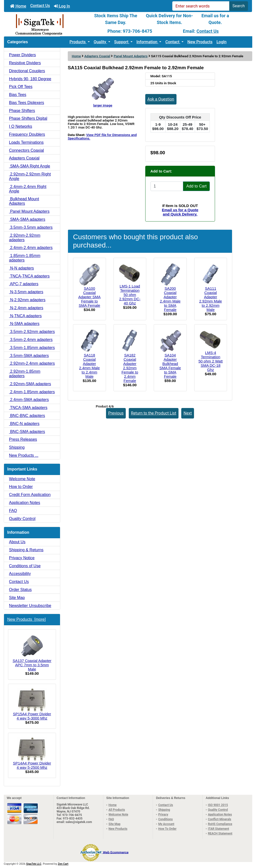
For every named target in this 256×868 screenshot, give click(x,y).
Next (188, 413)
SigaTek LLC (34, 864)
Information (147, 42)
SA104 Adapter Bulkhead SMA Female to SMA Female (170, 366)
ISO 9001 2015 (218, 805)
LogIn (221, 42)
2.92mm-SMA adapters (30, 384)
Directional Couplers (27, 71)
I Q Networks (20, 126)
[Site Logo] (45, 24)
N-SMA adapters (24, 324)
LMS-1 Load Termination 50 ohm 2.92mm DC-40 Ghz (130, 295)
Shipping (17, 447)
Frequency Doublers (27, 134)
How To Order (167, 829)
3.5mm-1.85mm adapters (32, 348)
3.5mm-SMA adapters (29, 356)
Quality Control (22, 519)
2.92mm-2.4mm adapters (32, 363)
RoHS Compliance (220, 824)
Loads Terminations (26, 142)
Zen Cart (63, 864)
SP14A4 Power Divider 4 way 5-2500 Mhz (32, 753)
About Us (17, 542)
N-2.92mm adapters (27, 300)
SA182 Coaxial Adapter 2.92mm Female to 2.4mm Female (130, 368)
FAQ (13, 511)
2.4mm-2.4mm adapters (31, 248)
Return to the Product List (154, 413)
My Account (166, 824)
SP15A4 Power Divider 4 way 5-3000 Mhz (32, 704)
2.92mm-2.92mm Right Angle (30, 176)
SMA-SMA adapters (27, 219)
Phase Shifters (22, 111)
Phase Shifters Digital (28, 118)
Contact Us (40, 6)
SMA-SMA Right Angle (30, 166)
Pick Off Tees (21, 87)
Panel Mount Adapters (131, 56)
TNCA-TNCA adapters (29, 276)
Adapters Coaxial (97, 56)
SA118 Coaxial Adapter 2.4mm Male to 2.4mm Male (89, 366)
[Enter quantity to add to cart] (167, 186)
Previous (116, 413)
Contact (173, 42)
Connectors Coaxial (26, 150)
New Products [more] (26, 619)
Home (18, 6)
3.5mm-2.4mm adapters (31, 340)
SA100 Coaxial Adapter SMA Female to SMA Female (89, 297)
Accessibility (20, 574)
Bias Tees (18, 95)
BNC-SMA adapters (27, 432)
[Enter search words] (201, 6)
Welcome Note (22, 479)
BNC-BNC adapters (27, 416)
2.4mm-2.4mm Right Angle (28, 189)
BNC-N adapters (24, 424)
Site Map (17, 598)
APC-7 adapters (24, 284)
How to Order (21, 487)
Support (122, 42)
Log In (62, 6)
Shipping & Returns (26, 550)
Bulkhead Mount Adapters (24, 201)
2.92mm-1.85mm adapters (25, 374)
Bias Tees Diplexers (26, 103)
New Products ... (24, 455)
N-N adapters (21, 268)
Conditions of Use (25, 566)
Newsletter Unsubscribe (30, 606)
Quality (100, 42)
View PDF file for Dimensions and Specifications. (102, 136)
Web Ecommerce (116, 852)
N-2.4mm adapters (26, 308)
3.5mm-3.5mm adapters (31, 227)
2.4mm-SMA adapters (29, 400)
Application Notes (25, 503)
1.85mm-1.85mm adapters (25, 258)
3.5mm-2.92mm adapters (32, 332)
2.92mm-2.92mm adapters (25, 238)
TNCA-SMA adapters (28, 408)
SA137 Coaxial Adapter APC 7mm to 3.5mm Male (32, 652)
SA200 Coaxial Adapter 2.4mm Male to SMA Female (170, 299)
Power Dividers (22, 55)
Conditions (165, 819)
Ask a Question (161, 99)
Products (78, 42)
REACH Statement (220, 833)
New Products (200, 42)
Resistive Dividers (25, 63)
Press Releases (23, 439)
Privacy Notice (22, 558)
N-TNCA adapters (25, 316)
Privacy (163, 814)
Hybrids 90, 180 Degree (30, 79)
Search (239, 6)
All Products (117, 810)
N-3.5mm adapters (26, 292)
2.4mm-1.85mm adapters (32, 392)
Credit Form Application (30, 495)
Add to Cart (196, 186)
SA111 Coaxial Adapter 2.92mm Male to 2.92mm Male (211, 299)
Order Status (20, 590)
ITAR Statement (219, 829)
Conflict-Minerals (220, 819)
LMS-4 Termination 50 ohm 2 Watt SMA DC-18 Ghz (211, 361)
